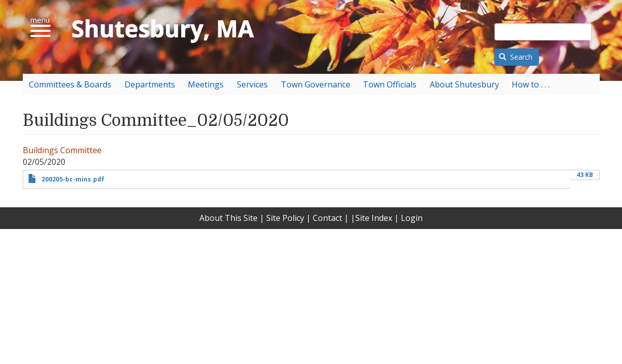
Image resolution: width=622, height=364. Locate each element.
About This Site (229, 218)
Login (412, 218)
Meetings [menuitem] (206, 84)
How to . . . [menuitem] (531, 84)
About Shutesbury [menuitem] (464, 84)
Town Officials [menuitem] (390, 84)
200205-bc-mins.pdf (73, 179)
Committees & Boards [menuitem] (70, 84)
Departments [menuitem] (150, 84)
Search (516, 57)
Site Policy (285, 218)
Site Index (374, 218)
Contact (327, 218)
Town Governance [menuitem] (316, 84)
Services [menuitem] (252, 84)
